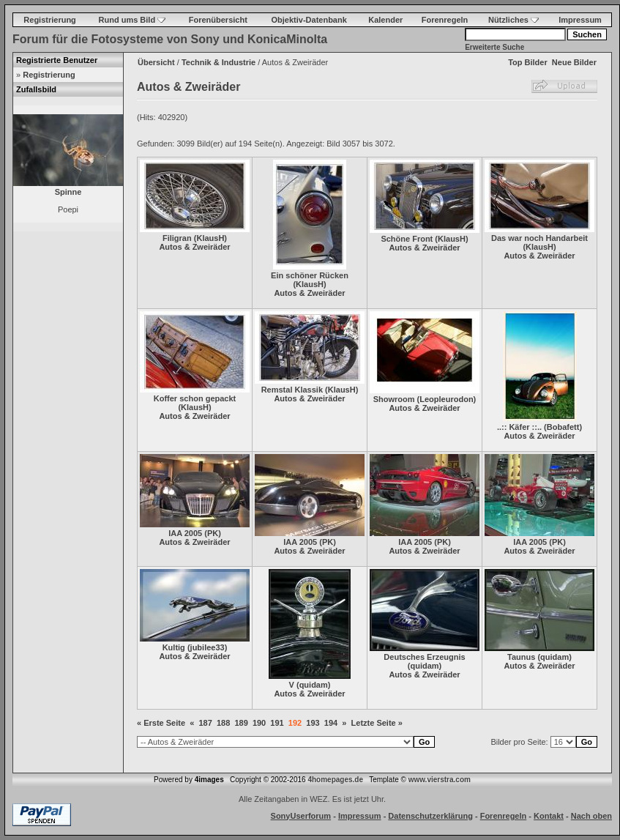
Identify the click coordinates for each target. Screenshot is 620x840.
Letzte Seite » (377, 723)
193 (313, 723)
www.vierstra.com (440, 780)
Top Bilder (528, 62)
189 (241, 723)
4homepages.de (335, 780)
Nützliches (513, 20)
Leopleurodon (446, 399)
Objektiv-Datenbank (309, 20)
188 (223, 723)
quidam (314, 685)
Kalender (385, 20)
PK (213, 533)
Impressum (580, 20)
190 (259, 723)
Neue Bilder (574, 62)
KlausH (210, 238)
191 (277, 723)
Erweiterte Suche (494, 47)
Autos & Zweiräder (194, 247)
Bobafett (563, 427)
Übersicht (156, 62)
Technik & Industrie (219, 62)
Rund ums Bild (132, 20)
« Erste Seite (161, 723)
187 (205, 723)
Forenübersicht (218, 20)
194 (331, 723)
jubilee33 (208, 647)
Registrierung (50, 20)
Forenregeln (445, 20)
